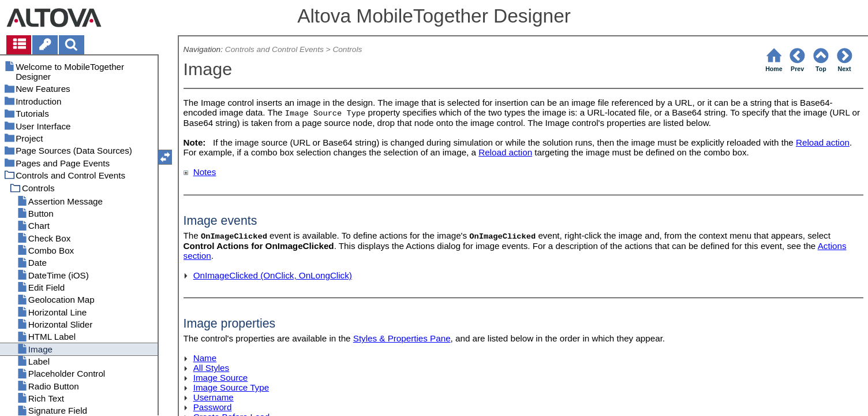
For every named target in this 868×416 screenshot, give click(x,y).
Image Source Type (231, 387)
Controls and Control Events (274, 49)
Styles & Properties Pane (402, 338)
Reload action (823, 142)
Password (213, 407)
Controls (347, 49)
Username (214, 397)
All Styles (211, 368)
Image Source (221, 378)
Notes (205, 172)
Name (205, 358)
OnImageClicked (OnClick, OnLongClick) (273, 275)
